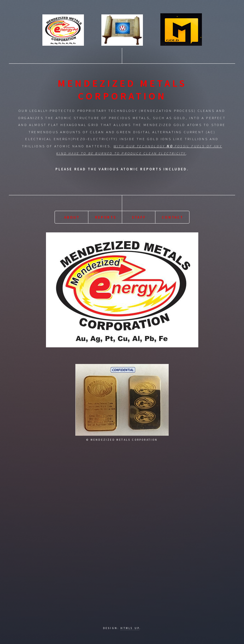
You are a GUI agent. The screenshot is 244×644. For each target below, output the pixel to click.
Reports (106, 217)
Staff (139, 217)
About (72, 217)
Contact (173, 217)
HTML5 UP (130, 628)
